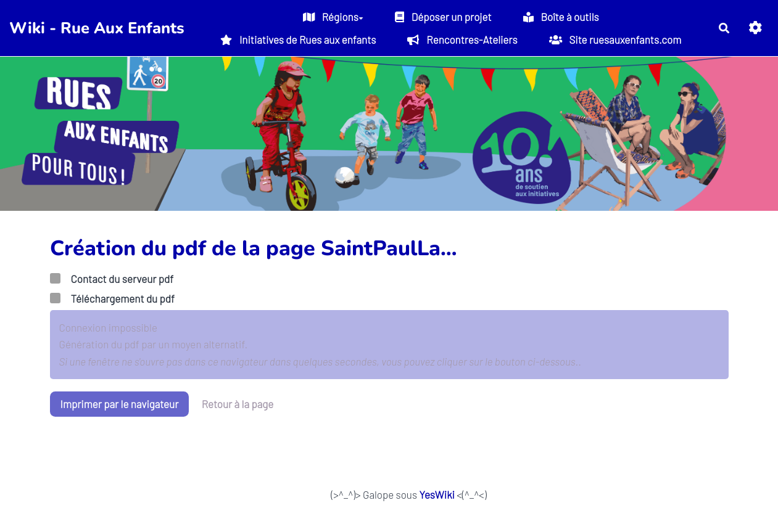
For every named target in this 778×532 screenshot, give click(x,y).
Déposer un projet (443, 17)
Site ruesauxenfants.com (615, 39)
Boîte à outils (561, 17)
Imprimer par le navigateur (120, 404)
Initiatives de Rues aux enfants (298, 39)
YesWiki (437, 494)
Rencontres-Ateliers (462, 39)
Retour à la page (238, 404)
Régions (333, 17)
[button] (755, 28)
